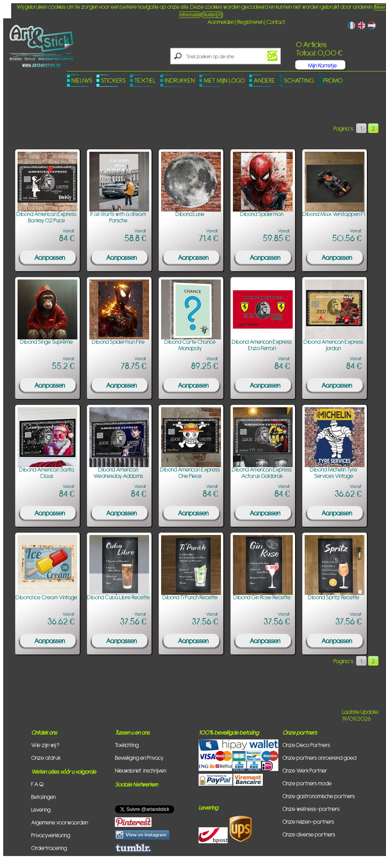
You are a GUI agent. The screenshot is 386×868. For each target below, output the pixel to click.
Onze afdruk (46, 758)
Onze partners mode (307, 783)
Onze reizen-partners (308, 821)
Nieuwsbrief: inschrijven (141, 770)
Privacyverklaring (51, 835)
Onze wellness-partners (311, 809)
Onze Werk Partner (305, 770)
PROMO (333, 80)
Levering (41, 810)
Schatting (299, 80)
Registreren (250, 22)
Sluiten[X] (212, 15)
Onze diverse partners (309, 834)
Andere (264, 80)
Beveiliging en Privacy (139, 758)
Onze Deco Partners (306, 745)
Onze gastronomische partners (319, 796)
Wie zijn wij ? (45, 745)
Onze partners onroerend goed (319, 758)
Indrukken (180, 80)
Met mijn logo (224, 80)
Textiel (145, 80)
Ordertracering (49, 848)
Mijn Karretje (322, 65)
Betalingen (43, 797)
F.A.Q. (38, 784)
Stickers (113, 80)
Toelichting (127, 745)
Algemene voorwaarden (60, 822)
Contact (276, 22)
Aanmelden (221, 22)
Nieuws (82, 80)
